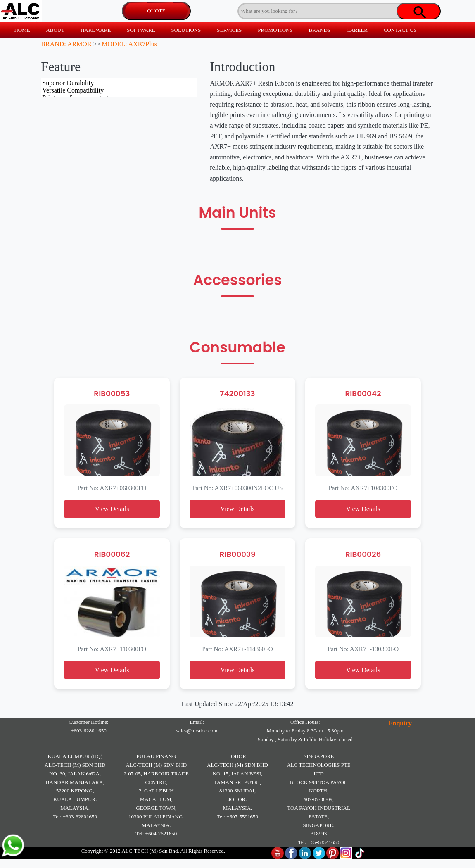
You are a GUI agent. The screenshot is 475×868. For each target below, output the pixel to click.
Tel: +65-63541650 (319, 842)
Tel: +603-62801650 (75, 817)
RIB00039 (238, 554)
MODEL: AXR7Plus (129, 44)
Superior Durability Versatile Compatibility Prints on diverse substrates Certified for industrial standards (119, 87)
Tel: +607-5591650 (237, 817)
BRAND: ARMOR (66, 44)
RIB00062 (112, 554)
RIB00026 (363, 554)
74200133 (237, 394)
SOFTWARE (141, 30)
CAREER (357, 30)
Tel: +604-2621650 (156, 834)
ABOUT (55, 30)
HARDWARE (96, 30)
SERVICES (229, 30)
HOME (22, 30)
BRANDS (319, 30)
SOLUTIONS (186, 30)
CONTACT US (400, 30)
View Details (112, 509)
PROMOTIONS (275, 30)
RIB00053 (112, 394)
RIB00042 (363, 394)
